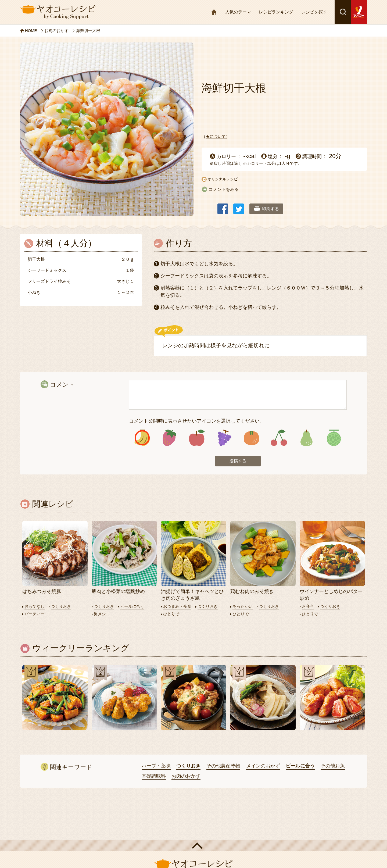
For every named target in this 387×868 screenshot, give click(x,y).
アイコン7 (306, 438)
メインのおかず (263, 766)
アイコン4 (224, 438)
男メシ (100, 614)
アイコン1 (142, 438)
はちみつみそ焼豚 (42, 592)
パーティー (35, 614)
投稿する (238, 461)
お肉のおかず (186, 776)
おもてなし (35, 607)
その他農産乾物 (223, 766)
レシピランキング (276, 12)
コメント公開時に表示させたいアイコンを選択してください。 (197, 421)
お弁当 (308, 607)
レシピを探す (314, 12)
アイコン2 (169, 438)
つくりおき (61, 607)
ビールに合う (132, 607)
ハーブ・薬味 (156, 766)
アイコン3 (197, 438)
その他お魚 (333, 766)
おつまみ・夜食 (177, 607)
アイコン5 (251, 438)
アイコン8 (334, 438)
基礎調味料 (154, 776)
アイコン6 (279, 438)
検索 (343, 12)
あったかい (243, 607)
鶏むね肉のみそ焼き (252, 592)
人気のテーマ (238, 12)
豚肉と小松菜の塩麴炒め (118, 592)
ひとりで (171, 614)
